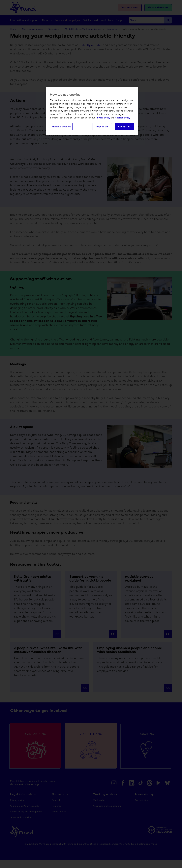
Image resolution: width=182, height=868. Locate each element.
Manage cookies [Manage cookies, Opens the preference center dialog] (61, 127)
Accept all (124, 127)
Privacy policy (103, 118)
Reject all (102, 127)
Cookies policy (122, 118)
